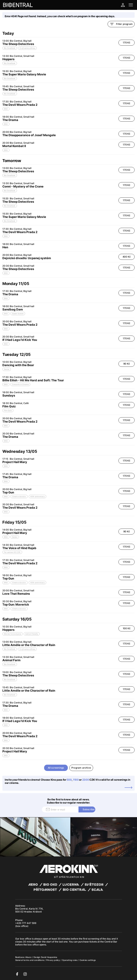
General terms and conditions (30, 960)
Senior (7, 369)
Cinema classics (19, 497)
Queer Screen (18, 314)
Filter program (121, 24)
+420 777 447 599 (26, 923)
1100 (76, 780)
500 (69, 780)
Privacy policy (53, 960)
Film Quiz (8, 410)
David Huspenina (49, 957)
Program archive (81, 768)
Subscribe (89, 809)
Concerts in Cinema (20, 384)
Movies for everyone (13, 634)
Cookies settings (88, 960)
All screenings (56, 768)
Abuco (28, 957)
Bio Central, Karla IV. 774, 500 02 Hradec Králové (29, 910)
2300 (86, 780)
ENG (6, 109)
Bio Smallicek (10, 48)
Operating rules (70, 960)
